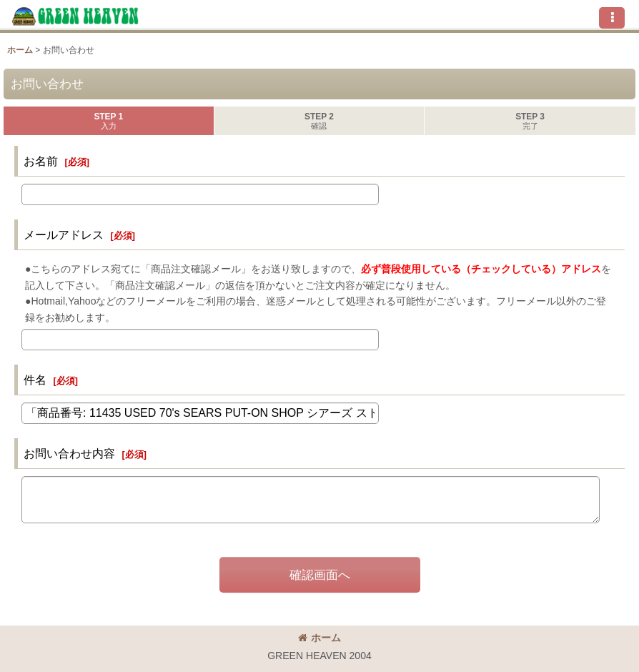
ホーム (319, 638)
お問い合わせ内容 (69, 453)
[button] (612, 18)
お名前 (41, 161)
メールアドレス (64, 234)
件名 (35, 380)
